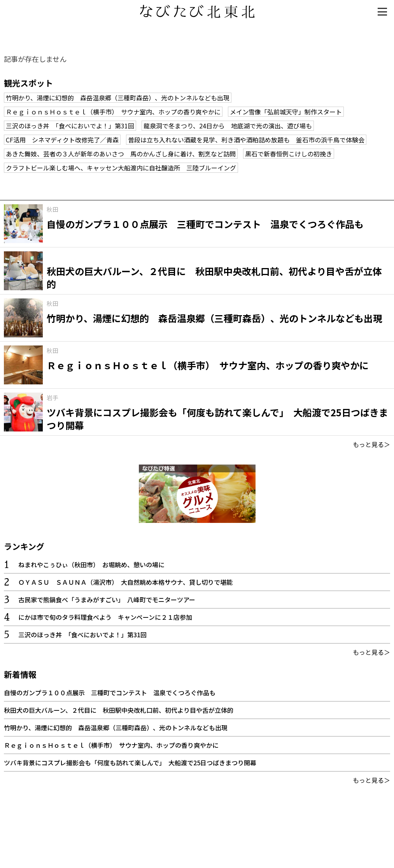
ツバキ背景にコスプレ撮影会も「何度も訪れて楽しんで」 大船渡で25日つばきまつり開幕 (130, 763)
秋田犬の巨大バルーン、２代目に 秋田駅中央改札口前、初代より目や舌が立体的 (119, 710)
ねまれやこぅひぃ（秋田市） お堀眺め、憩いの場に (91, 565)
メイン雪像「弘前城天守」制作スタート (286, 112)
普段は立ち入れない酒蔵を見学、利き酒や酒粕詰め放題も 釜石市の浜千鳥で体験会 (246, 140)
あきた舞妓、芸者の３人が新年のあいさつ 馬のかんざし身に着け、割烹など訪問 (121, 154)
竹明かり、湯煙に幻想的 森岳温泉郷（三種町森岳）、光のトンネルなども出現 (118, 98)
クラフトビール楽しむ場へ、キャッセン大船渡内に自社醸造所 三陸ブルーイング (121, 168)
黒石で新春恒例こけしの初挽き (289, 154)
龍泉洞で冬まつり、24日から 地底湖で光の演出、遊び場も (228, 126)
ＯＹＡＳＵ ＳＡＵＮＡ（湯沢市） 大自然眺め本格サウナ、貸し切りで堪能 (125, 582)
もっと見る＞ (371, 444)
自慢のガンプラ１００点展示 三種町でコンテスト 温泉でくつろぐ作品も (110, 693)
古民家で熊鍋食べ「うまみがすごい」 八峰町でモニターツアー (107, 600)
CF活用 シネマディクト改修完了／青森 (62, 140)
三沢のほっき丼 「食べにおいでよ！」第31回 (70, 126)
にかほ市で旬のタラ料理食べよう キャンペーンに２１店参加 (105, 617)
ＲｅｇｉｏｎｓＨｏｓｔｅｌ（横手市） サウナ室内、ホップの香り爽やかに (113, 112)
